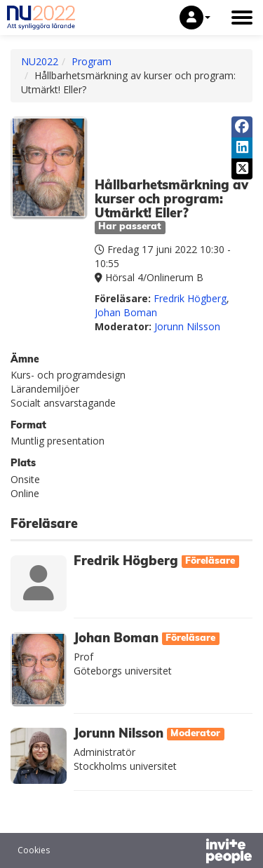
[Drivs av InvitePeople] (192, 853)
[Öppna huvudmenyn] (242, 18)
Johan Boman (126, 312)
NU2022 (40, 61)
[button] (195, 18)
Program (92, 61)
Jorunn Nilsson (187, 326)
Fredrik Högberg (190, 298)
